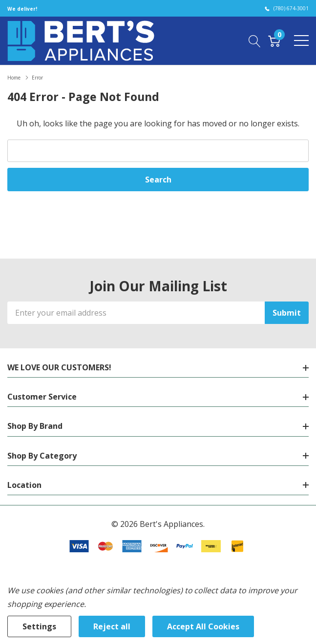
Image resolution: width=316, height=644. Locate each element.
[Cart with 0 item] (274, 40)
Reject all (112, 626)
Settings (39, 626)
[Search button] (255, 40)
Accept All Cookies (203, 626)
